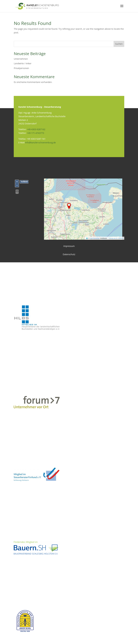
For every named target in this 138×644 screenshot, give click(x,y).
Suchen (119, 44)
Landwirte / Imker (23, 63)
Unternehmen (21, 59)
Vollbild (24, 182)
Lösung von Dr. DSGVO (116, 238)
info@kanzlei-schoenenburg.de (40, 142)
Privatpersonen (21, 68)
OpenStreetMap (95, 238)
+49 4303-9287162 (36, 129)
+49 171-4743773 (35, 133)
